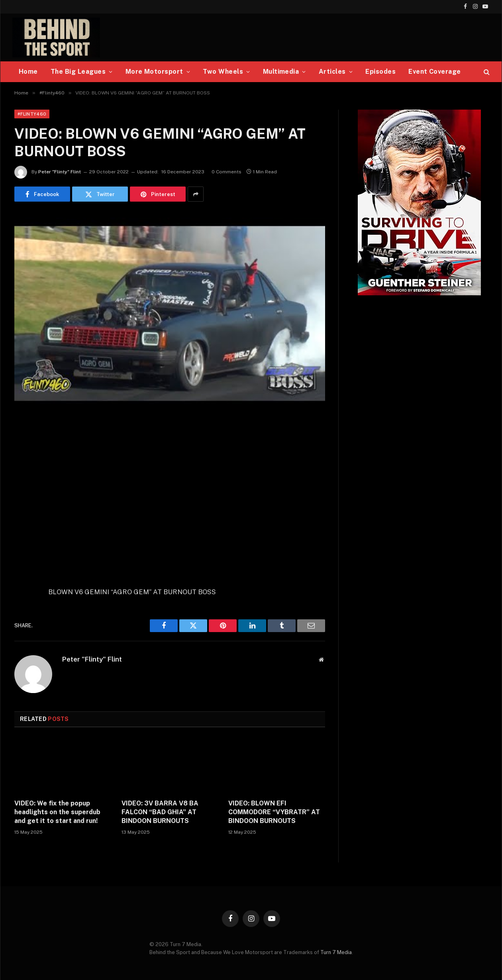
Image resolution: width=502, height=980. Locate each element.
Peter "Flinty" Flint (60, 172)
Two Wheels (223, 72)
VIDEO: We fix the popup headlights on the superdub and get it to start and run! (57, 812)
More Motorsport (154, 72)
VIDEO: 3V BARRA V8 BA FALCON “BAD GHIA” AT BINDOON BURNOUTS (160, 812)
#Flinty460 (32, 114)
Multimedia (281, 72)
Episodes (380, 72)
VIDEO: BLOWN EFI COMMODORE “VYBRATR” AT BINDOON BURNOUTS (274, 812)
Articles (332, 72)
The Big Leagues (78, 72)
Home (28, 72)
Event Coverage (435, 72)
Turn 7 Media (336, 952)
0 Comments (226, 172)
